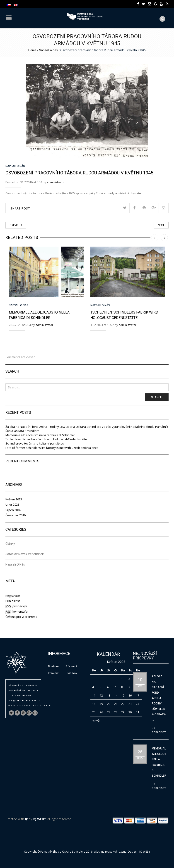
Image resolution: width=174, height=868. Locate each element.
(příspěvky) (16, 606)
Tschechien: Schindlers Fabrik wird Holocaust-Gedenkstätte (46, 439)
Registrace (13, 596)
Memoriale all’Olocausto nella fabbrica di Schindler (40, 435)
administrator (56, 182)
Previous (16, 225)
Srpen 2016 (13, 510)
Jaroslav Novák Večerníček (25, 554)
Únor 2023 (12, 504)
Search (157, 397)
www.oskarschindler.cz (31, 706)
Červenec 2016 (16, 515)
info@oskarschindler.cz (24, 701)
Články (10, 544)
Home (32, 50)
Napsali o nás (48, 50)
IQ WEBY (39, 819)
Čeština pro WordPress (21, 617)
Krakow (53, 673)
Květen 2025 (14, 499)
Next (161, 225)
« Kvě (96, 721)
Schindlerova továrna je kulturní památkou (35, 443)
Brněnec (54, 666)
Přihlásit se (13, 601)
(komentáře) (17, 612)
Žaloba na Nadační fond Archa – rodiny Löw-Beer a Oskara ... (159, 698)
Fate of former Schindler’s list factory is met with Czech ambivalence (52, 448)
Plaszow (71, 673)
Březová (71, 666)
